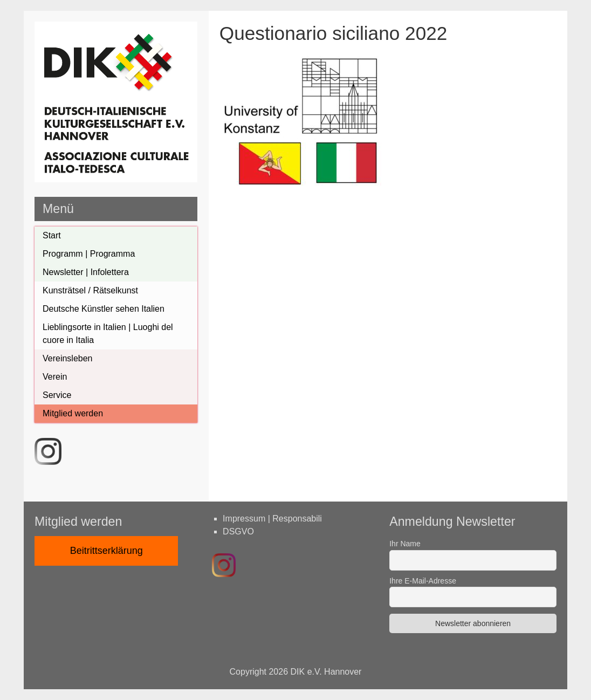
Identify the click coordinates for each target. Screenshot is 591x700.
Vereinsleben (68, 358)
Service (57, 395)
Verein (55, 377)
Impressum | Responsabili (272, 519)
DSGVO (238, 531)
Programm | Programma (89, 254)
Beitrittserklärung (106, 551)
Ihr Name (405, 544)
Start (52, 235)
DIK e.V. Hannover (326, 672)
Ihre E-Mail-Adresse (423, 581)
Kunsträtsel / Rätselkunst (90, 290)
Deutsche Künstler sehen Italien (104, 309)
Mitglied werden (73, 413)
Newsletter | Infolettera (86, 272)
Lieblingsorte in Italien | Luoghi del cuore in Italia (108, 334)
